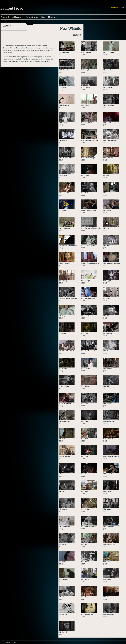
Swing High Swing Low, (26, 59)
